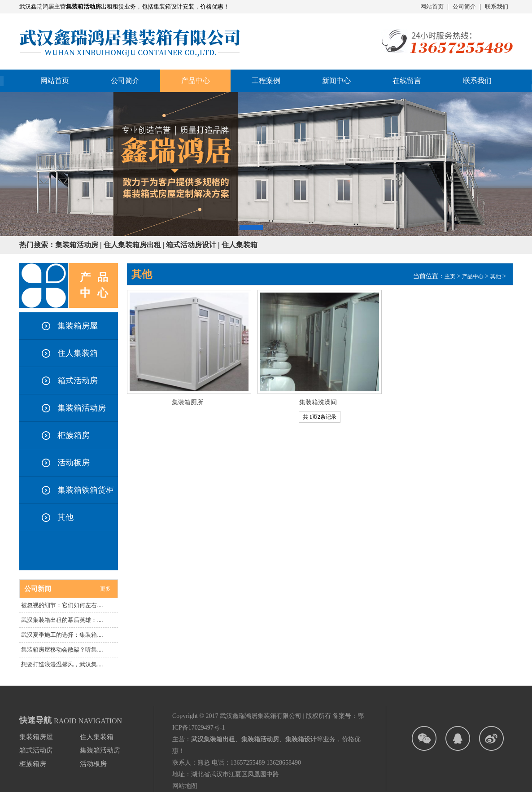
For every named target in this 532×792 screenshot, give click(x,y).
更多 (105, 589)
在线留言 (407, 81)
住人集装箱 (78, 353)
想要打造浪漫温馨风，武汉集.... (62, 664)
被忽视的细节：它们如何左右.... (62, 605)
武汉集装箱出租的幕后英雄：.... (62, 620)
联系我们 (497, 7)
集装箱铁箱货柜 (86, 490)
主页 (450, 276)
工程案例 (266, 81)
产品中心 (473, 276)
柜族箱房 (74, 435)
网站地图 (185, 786)
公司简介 (464, 7)
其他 (65, 517)
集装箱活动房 (82, 408)
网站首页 (432, 7)
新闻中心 (336, 81)
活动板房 (74, 463)
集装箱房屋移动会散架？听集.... (62, 650)
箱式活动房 (78, 381)
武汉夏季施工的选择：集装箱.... (62, 635)
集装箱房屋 (78, 326)
